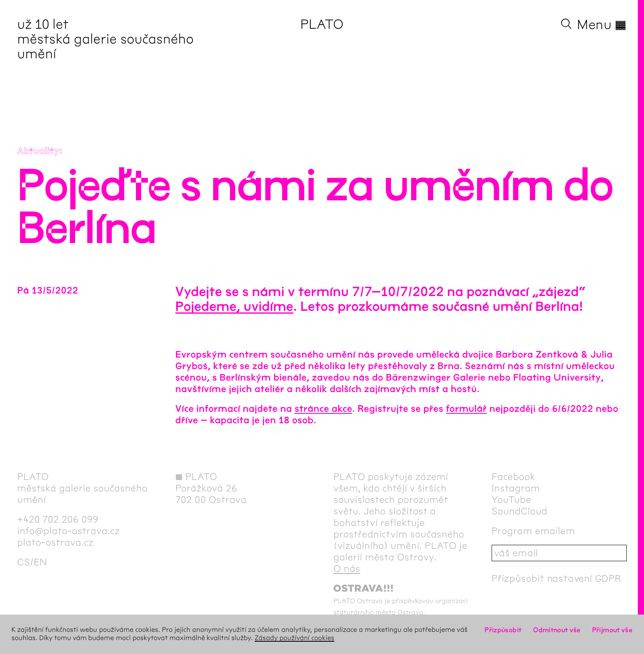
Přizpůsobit (503, 630)
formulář (467, 409)
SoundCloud (520, 511)
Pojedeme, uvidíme (234, 307)
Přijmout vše (612, 630)
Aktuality (38, 151)
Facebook (514, 477)
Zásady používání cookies (294, 638)
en (40, 562)
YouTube (512, 500)
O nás (347, 569)
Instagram (516, 488)
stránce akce (323, 409)
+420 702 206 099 (58, 519)
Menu (602, 25)
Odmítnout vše (557, 630)
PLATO (322, 24)
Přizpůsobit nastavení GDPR (557, 578)
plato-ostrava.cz (55, 542)
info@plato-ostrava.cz (69, 531)
